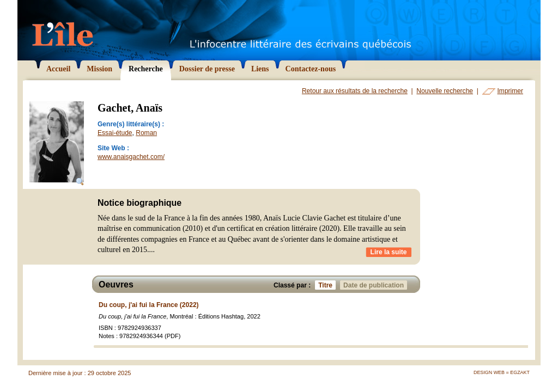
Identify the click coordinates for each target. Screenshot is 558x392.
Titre (327, 285)
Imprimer (510, 91)
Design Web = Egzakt (502, 372)
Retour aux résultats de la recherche (355, 91)
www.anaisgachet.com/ (131, 157)
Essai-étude (115, 133)
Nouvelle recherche (445, 91)
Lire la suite (389, 252)
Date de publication (375, 285)
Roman (146, 133)
